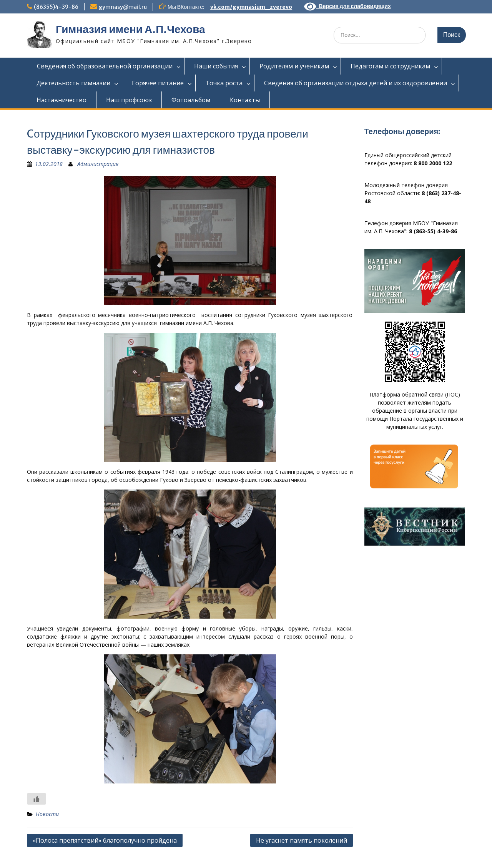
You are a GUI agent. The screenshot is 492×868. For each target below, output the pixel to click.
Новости (47, 814)
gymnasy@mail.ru (123, 7)
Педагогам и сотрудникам (390, 66)
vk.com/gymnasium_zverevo (251, 7)
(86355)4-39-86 (56, 7)
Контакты (245, 100)
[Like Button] (37, 799)
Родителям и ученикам (294, 66)
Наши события (216, 66)
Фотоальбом (191, 100)
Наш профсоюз (129, 100)
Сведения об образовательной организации (105, 66)
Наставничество (61, 100)
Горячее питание (158, 83)
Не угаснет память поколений (302, 840)
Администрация (98, 164)
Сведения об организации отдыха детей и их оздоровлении (356, 83)
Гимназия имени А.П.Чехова (130, 29)
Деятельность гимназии (73, 83)
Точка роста (224, 83)
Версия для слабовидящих (347, 6)
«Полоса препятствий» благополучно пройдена (105, 840)
